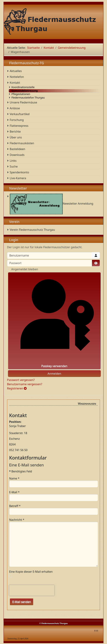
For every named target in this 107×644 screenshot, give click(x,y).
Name (14, 478)
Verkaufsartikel (20, 114)
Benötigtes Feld (21, 471)
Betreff (15, 506)
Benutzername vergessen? (25, 384)
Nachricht (17, 520)
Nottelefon (17, 77)
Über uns (16, 137)
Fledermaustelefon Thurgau (28, 98)
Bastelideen (17, 149)
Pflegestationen (21, 94)
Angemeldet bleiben (25, 269)
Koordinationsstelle (23, 87)
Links (13, 161)
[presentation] (32, 590)
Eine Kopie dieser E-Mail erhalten (31, 572)
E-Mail (14, 492)
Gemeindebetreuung (25, 91)
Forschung (17, 120)
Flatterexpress (19, 126)
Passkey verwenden (54, 321)
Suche (14, 166)
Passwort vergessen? (21, 380)
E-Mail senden (21, 602)
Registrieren (17, 388)
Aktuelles (16, 71)
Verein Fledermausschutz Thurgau (32, 230)
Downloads (17, 155)
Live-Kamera (18, 178)
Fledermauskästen (22, 143)
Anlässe (15, 108)
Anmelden (54, 374)
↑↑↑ (96, 630)
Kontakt (15, 83)
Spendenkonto (19, 172)
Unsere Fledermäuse (23, 102)
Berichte (15, 132)
